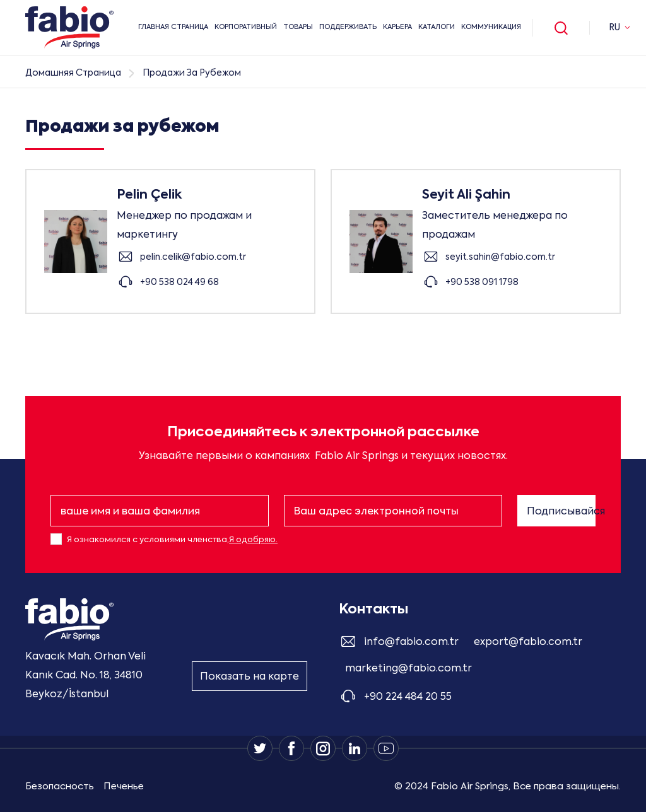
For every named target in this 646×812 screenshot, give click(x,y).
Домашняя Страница (73, 73)
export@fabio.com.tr (528, 642)
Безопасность (60, 786)
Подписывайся (561, 512)
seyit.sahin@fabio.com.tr (500, 257)
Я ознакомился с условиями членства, (172, 540)
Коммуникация (491, 27)
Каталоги (437, 27)
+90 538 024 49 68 (179, 282)
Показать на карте (250, 677)
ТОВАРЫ (298, 27)
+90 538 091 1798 (482, 282)
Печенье (124, 786)
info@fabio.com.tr (411, 642)
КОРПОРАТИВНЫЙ (246, 27)
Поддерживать (348, 27)
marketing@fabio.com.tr (408, 669)
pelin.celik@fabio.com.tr (193, 257)
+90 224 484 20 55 (408, 697)
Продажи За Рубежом (192, 73)
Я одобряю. (253, 540)
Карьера (397, 27)
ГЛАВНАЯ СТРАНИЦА (173, 27)
